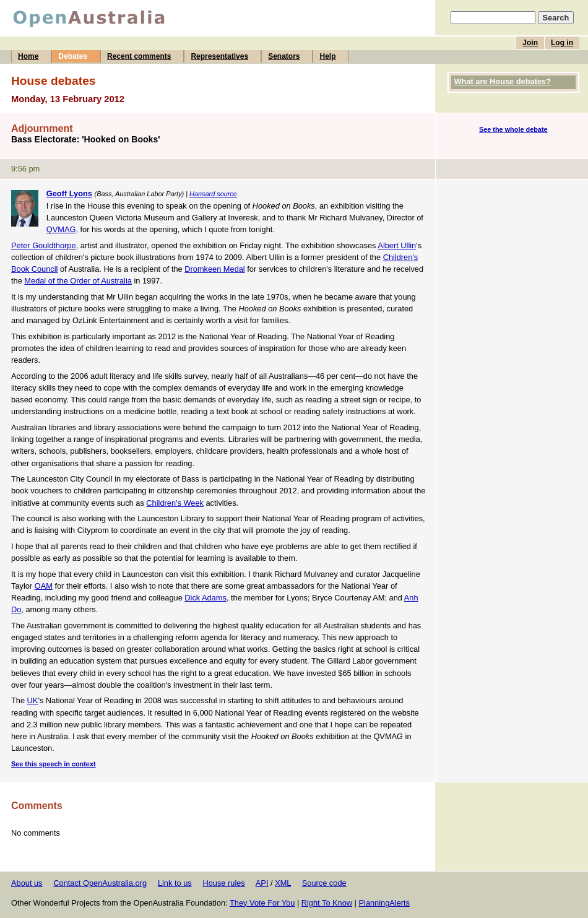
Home (28, 56)
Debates (73, 56)
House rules (223, 883)
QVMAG (61, 229)
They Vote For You (262, 903)
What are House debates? (503, 81)
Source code (324, 883)
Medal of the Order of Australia (78, 281)
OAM (44, 586)
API (262, 883)
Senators (284, 56)
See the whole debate (513, 129)
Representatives (219, 56)
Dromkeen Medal (214, 269)
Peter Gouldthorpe (44, 245)
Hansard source (213, 194)
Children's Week (175, 503)
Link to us (175, 883)
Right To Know (327, 903)
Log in (562, 43)
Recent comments (139, 56)
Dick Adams (205, 598)
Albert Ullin (397, 245)
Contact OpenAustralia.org (100, 883)
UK (33, 700)
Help (327, 56)
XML (283, 883)
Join (530, 43)
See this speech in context (54, 764)
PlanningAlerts (385, 903)
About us (27, 883)
